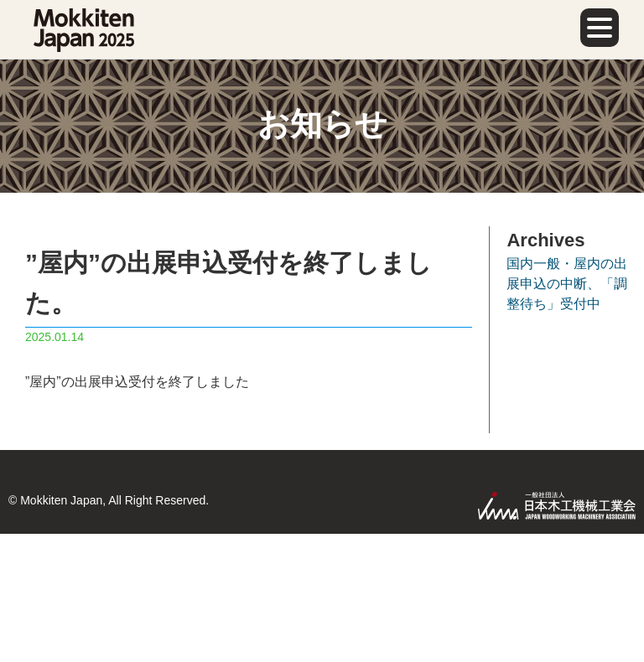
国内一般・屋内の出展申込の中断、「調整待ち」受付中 (567, 284)
